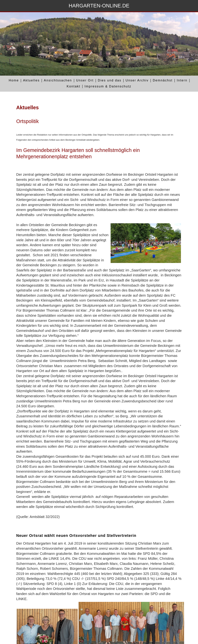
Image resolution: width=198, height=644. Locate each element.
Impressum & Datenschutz (108, 86)
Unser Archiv (137, 81)
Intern (182, 81)
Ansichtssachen (58, 81)
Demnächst (163, 81)
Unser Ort (85, 81)
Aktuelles (31, 81)
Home (14, 81)
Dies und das (110, 81)
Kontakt (74, 86)
